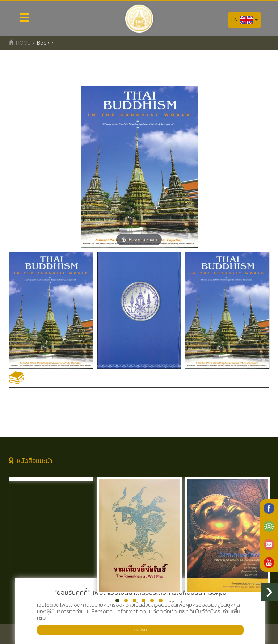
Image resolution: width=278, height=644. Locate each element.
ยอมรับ (140, 630)
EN (245, 20)
